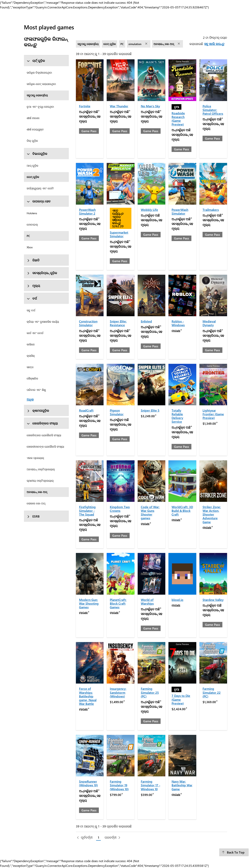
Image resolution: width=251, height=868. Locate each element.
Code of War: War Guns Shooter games (150, 513)
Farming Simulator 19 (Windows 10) (119, 785)
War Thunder (119, 106)
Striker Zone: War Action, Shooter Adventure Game (212, 514)
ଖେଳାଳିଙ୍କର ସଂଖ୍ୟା (42, 423)
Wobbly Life (149, 210)
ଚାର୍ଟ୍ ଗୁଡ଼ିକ (36, 61)
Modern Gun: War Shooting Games (89, 603)
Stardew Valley (213, 600)
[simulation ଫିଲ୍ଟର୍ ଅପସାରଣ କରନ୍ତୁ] (147, 44)
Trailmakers (211, 210)
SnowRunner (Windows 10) (88, 783)
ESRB (33, 516)
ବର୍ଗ (32, 298)
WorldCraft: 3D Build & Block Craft (182, 511)
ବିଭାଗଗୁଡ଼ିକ (37, 154)
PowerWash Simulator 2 (87, 211)
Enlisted (146, 321)
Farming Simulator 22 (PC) (212, 692)
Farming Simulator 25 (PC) (150, 692)
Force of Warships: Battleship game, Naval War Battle (88, 696)
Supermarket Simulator (119, 234)
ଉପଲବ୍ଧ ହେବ (39, 201)
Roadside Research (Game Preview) (178, 119)
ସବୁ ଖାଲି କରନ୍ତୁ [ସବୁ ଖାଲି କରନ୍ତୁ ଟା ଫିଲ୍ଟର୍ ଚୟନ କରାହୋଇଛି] (214, 44)
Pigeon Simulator (117, 412)
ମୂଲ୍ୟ (33, 286)
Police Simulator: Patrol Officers (213, 110)
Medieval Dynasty (209, 323)
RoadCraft (86, 410)
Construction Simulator (88, 323)
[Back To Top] (234, 852)
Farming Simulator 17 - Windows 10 (151, 785)
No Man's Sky (150, 106)
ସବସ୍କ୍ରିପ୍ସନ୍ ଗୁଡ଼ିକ (42, 273)
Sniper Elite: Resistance (118, 323)
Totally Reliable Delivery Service (177, 416)
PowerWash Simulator (180, 211)
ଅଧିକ (30, 399)
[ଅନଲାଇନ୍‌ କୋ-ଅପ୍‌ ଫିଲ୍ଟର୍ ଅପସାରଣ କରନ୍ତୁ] (179, 44)
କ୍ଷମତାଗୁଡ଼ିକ (38, 411)
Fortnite (85, 106)
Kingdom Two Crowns (120, 509)
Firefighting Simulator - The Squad (87, 511)
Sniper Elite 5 (150, 410)
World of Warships (147, 602)
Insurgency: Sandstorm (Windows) (118, 692)
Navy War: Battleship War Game (182, 785)
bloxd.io (177, 600)
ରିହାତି (33, 260)
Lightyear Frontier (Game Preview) (213, 414)
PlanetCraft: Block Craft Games (118, 603)
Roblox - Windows (178, 323)
